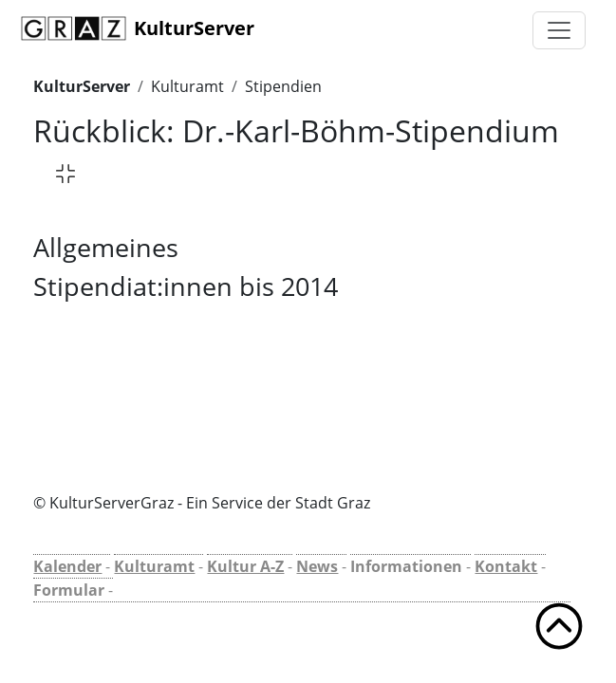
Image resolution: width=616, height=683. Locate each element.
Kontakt (506, 566)
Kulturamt (187, 86)
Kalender (67, 566)
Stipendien (283, 86)
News (317, 566)
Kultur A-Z (245, 566)
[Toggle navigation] (559, 30)
